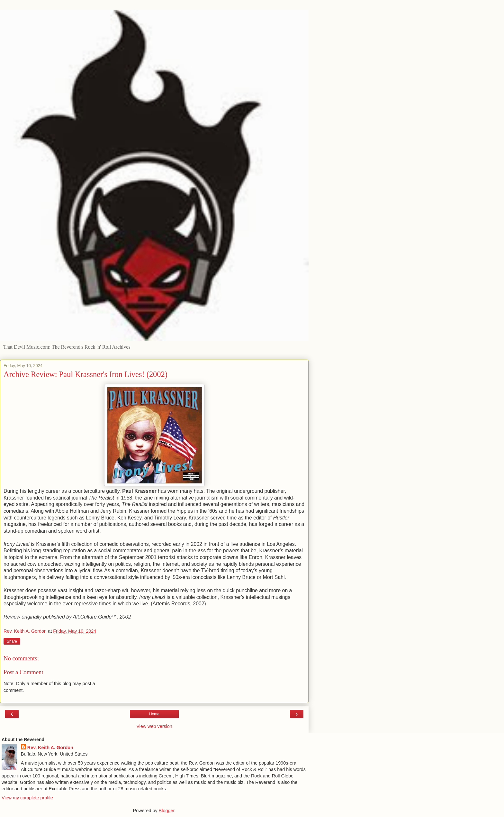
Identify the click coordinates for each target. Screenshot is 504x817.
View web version (154, 726)
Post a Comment (23, 672)
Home (154, 714)
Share (12, 641)
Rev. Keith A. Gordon (50, 748)
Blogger (167, 811)
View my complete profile (27, 798)
